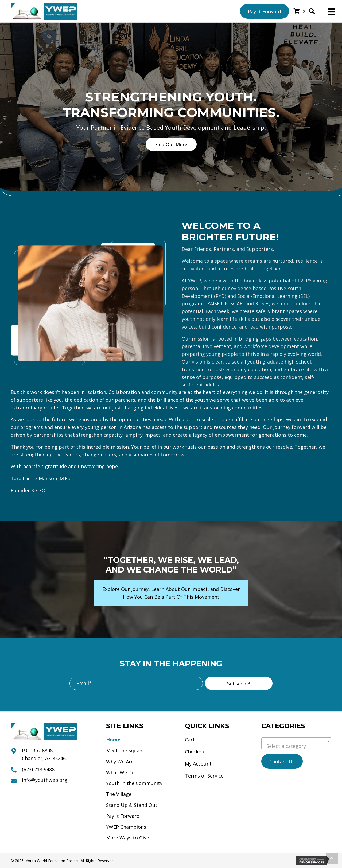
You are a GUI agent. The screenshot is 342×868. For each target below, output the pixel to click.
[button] (171, 144)
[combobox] (296, 743)
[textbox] (296, 746)
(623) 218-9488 (38, 769)
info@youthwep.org (45, 780)
